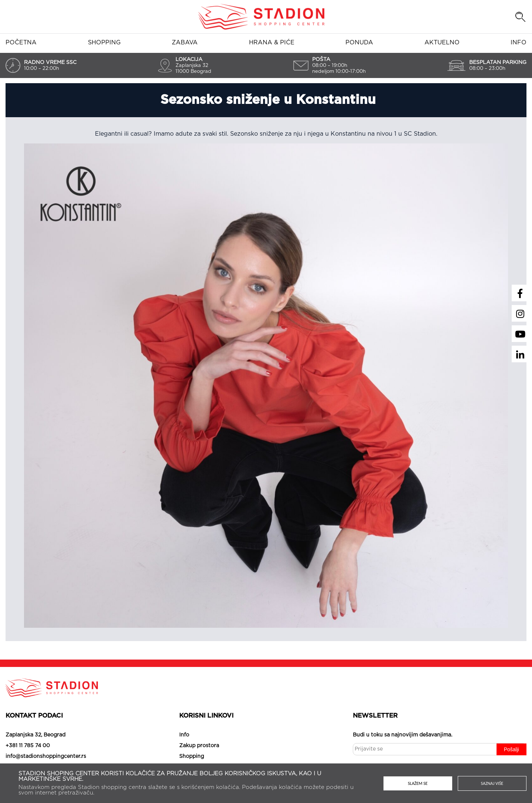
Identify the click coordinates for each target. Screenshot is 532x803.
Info (519, 43)
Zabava (185, 43)
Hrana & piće (272, 43)
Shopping (104, 43)
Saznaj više (492, 783)
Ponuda (359, 43)
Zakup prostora (199, 746)
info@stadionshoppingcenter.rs (46, 756)
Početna (21, 43)
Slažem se (418, 783)
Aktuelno (442, 43)
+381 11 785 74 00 (28, 746)
